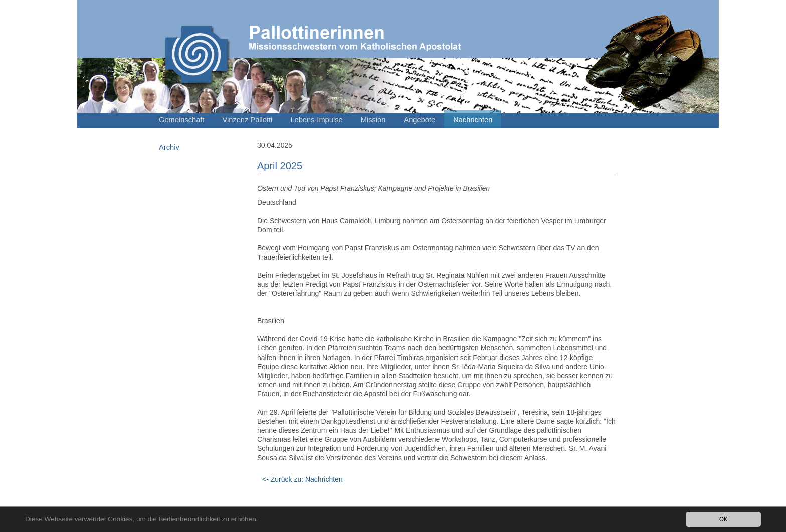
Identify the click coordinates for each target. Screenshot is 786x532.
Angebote (419, 120)
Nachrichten (473, 120)
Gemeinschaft (181, 120)
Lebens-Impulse (316, 120)
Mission (373, 120)
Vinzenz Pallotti (247, 120)
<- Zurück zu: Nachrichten (303, 479)
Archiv (169, 147)
